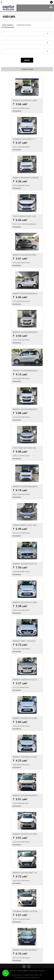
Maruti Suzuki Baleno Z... (26, 950)
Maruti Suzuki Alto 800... (26, 100)
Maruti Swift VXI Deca (24, 641)
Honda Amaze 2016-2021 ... (26, 525)
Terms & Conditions (22, 971)
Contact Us (12, 971)
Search (27, 60)
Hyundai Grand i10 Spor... (26, 911)
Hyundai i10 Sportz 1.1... (25, 139)
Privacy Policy (33, 971)
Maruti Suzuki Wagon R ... (26, 293)
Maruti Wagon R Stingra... (27, 178)
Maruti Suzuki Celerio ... (26, 255)
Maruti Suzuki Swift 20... (26, 873)
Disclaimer (42, 971)
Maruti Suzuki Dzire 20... (26, 564)
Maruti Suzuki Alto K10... (26, 680)
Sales (47, 2)
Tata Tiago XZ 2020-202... (25, 448)
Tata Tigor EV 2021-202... (25, 216)
